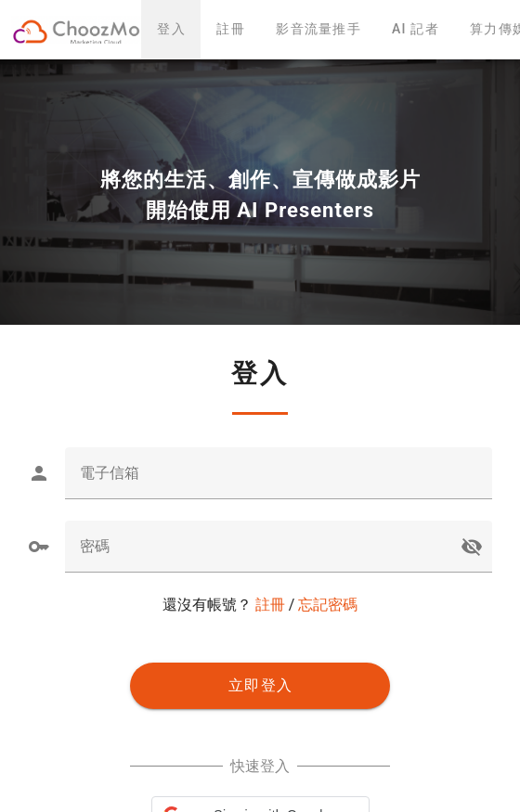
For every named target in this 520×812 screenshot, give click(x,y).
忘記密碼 (328, 605)
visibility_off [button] (472, 547)
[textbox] (279, 473)
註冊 (270, 605)
